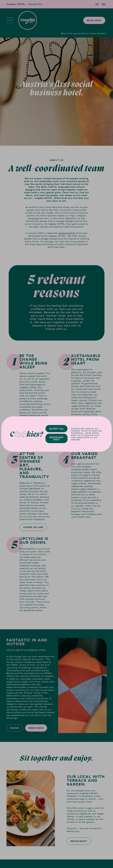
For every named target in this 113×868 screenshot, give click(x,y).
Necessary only (57, 438)
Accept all (56, 429)
